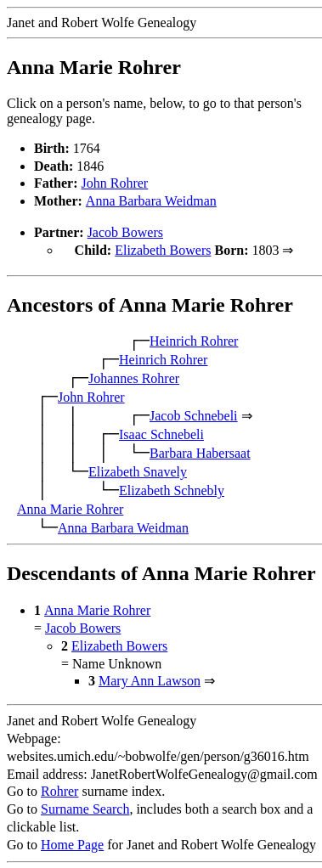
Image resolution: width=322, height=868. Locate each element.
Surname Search (85, 807)
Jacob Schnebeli (194, 414)
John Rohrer (115, 183)
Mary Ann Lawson (150, 679)
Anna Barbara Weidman (151, 201)
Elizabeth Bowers (163, 250)
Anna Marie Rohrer (70, 507)
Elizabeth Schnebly (172, 489)
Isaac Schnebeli (161, 433)
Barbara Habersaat (200, 451)
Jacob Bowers (125, 232)
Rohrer (59, 789)
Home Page (72, 843)
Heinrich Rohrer (194, 339)
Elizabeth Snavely (138, 470)
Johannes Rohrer (134, 377)
